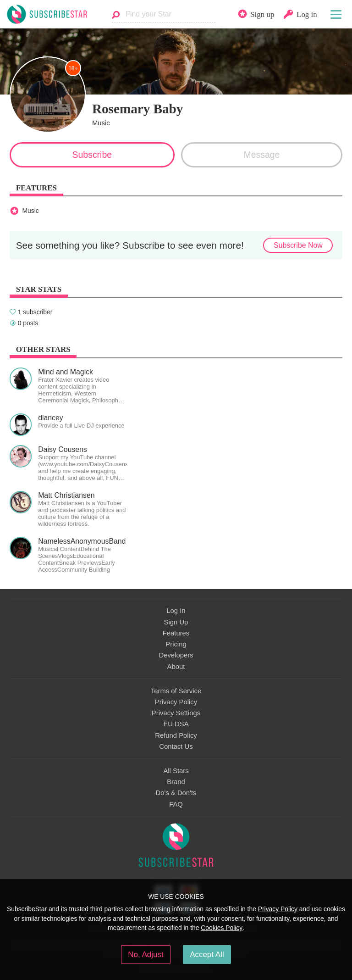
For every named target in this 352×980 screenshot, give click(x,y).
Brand (176, 782)
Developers (176, 655)
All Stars (176, 771)
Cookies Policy (222, 928)
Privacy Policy (176, 702)
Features (176, 633)
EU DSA (176, 724)
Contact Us (176, 746)
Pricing (176, 644)
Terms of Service (176, 691)
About (176, 667)
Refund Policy (176, 735)
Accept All (207, 955)
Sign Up (176, 622)
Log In (176, 611)
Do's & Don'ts (176, 793)
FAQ (176, 804)
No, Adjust (146, 955)
